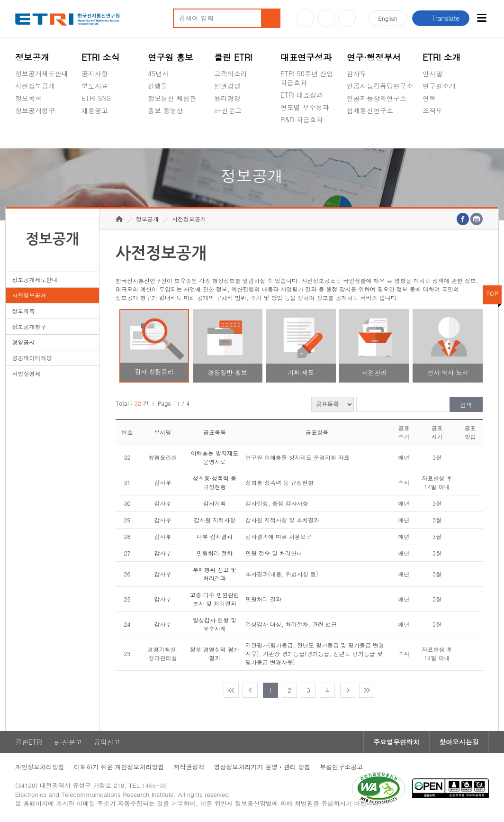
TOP (493, 293)
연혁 (429, 98)
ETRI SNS (96, 98)
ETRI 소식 (101, 57)
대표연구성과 (306, 57)
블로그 (326, 18)
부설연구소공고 (341, 767)
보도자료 (95, 86)
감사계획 (215, 503)
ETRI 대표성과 (302, 95)
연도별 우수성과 (305, 107)
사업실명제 (26, 373)
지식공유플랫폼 (304, 142)
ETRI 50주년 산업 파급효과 (307, 78)
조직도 (432, 110)
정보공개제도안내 (42, 73)
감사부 (357, 73)
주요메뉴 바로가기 (0, 0)
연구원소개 (439, 86)
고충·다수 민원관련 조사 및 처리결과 (215, 599)
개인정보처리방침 (40, 767)
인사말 (432, 73)
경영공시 (28, 133)
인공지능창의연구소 (377, 98)
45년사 (158, 73)
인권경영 (227, 86)
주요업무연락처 (396, 742)
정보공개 (32, 57)
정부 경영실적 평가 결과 (215, 653)
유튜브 (305, 18)
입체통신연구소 (370, 110)
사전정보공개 (35, 86)
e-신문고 (228, 110)
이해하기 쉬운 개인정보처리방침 (119, 767)
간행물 (158, 86)
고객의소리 (231, 73)
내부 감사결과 (215, 536)
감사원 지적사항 (215, 520)
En (388, 18)
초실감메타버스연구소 (380, 133)
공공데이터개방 (32, 358)
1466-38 (154, 785)
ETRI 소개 (442, 57)
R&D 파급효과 (302, 119)
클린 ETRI (233, 57)
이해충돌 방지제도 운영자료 (215, 457)
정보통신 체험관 (172, 98)
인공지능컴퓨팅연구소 (380, 86)
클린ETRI (29, 742)
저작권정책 (189, 767)
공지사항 (95, 73)
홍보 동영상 (166, 110)
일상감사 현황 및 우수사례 (215, 624)
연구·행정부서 (374, 57)
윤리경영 (227, 98)
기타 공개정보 (444, 133)
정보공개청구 (35, 110)
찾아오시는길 (459, 742)
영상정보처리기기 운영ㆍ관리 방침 (262, 767)
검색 (466, 405)
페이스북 (347, 18)
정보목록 (28, 98)
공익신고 (227, 133)
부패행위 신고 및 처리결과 (215, 574)
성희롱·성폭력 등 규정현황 (215, 482)
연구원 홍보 (171, 57)
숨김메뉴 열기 (20, 122)
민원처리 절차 (215, 553)
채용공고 (95, 110)
